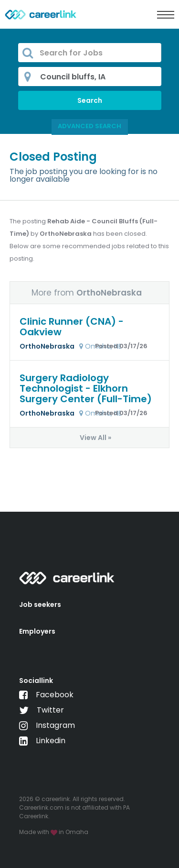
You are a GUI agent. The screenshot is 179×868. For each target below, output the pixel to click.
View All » (95, 438)
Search (90, 100)
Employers (37, 631)
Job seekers (40, 604)
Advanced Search (89, 126)
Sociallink (36, 681)
